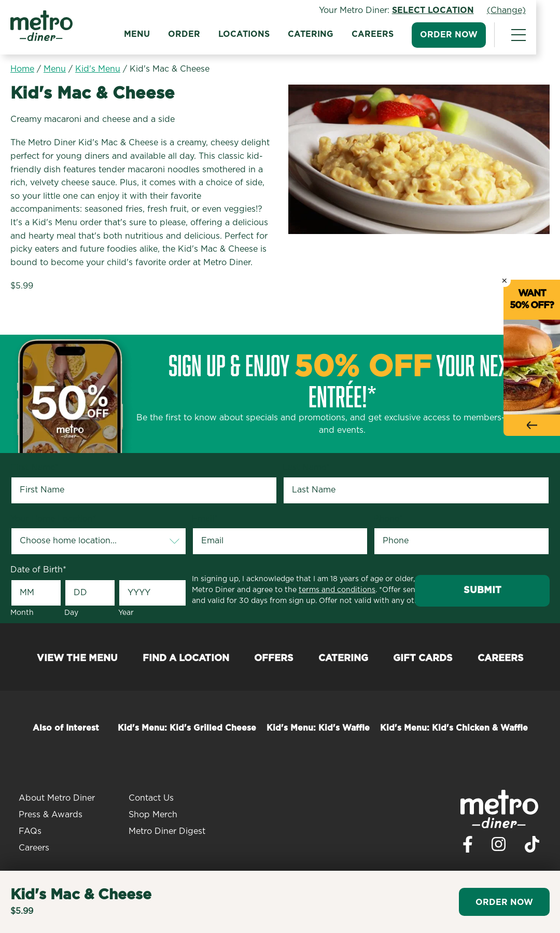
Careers (396, 34)
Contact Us (151, 798)
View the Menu (77, 658)
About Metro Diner (57, 798)
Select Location (457, 10)
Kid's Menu (98, 69)
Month (22, 613)
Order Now (473, 35)
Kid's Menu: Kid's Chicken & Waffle (454, 728)
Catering (334, 34)
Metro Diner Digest (167, 831)
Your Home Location (53, 519)
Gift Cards (423, 658)
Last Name (306, 468)
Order (208, 34)
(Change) (530, 10)
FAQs (30, 831)
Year (126, 613)
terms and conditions (337, 590)
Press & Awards (51, 815)
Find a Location (186, 658)
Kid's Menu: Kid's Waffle (318, 728)
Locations (268, 34)
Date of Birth (38, 570)
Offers (274, 658)
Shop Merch (153, 815)
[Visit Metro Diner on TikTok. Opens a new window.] (532, 847)
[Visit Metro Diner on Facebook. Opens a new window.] (468, 847)
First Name (34, 468)
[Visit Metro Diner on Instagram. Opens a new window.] (499, 847)
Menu (161, 34)
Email (205, 519)
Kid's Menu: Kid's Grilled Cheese (187, 728)
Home (22, 69)
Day (71, 613)
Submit (482, 591)
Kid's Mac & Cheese (170, 69)
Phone (388, 519)
